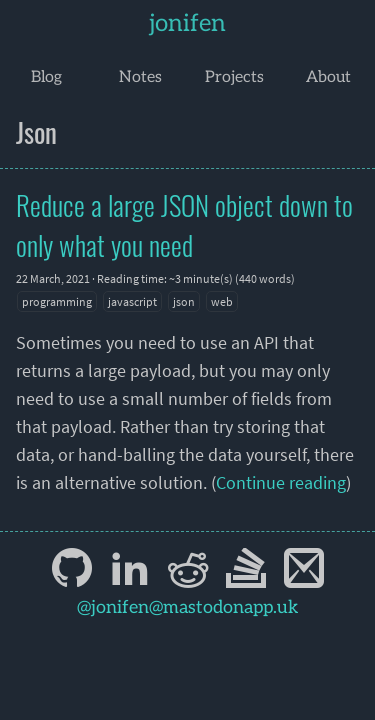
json (184, 301)
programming (57, 301)
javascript (132, 301)
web (222, 301)
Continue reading (281, 482)
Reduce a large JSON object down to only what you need (184, 225)
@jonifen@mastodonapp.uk (188, 607)
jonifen (187, 23)
